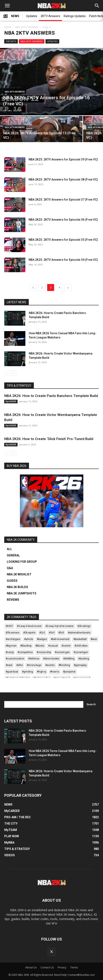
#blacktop (26, 646)
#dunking (84, 659)
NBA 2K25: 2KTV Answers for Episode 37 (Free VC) (63, 200)
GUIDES (12, 581)
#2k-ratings (84, 626)
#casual (53, 646)
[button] (7, 6)
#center (66, 646)
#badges (42, 639)
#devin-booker (51, 659)
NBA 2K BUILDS (17, 587)
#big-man (11, 646)
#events (50, 665)
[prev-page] (33, 287)
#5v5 (61, 633)
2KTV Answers (50, 16)
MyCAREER (11, 401)
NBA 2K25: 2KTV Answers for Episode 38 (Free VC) (63, 179)
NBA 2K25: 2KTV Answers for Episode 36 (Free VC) (63, 220)
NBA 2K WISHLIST (19, 574)
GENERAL (13, 555)
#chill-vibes (81, 646)
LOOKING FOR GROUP (22, 562)
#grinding (27, 672)
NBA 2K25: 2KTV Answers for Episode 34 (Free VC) (63, 260)
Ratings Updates (75, 16)
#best (94, 639)
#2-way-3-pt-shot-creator (60, 626)
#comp (10, 652)
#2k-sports (29, 633)
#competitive (25, 652)
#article (29, 639)
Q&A (10, 568)
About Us (31, 967)
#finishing (64, 665)
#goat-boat (12, 672)
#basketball (80, 639)
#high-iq (41, 672)
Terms (74, 967)
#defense (34, 659)
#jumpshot (69, 672)
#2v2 (42, 633)
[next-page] (68, 287)
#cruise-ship (44, 652)
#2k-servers (13, 633)
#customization (15, 659)
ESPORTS (11, 41)
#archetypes (13, 639)
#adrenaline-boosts (79, 633)
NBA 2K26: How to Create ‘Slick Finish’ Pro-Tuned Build (49, 439)
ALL (9, 549)
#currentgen (81, 652)
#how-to (55, 672)
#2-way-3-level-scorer (29, 626)
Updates (32, 16)
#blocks (40, 646)
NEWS (11, 16)
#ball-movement (60, 639)
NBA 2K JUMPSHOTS (22, 593)
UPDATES (52, 41)
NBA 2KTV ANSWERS (27, 27)
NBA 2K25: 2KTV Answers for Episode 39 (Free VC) (63, 159)
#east (9, 665)
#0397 (9, 626)
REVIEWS (13, 600)
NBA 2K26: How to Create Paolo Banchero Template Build (51, 396)
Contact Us (47, 967)
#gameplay (80, 665)
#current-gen (62, 652)
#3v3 (52, 633)
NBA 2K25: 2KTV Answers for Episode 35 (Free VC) (63, 240)
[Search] (97, 6)
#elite (20, 665)
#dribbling (69, 659)
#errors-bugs (34, 665)
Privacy (62, 967)
